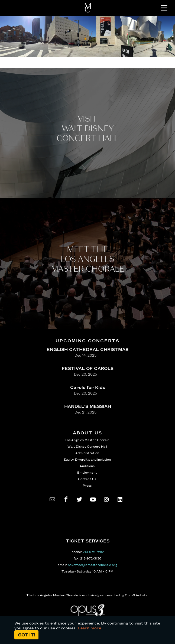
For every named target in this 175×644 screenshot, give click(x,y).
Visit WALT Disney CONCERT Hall (87, 129)
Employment (87, 472)
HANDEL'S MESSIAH (88, 406)
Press (87, 485)
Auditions (87, 466)
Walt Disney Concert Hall (87, 446)
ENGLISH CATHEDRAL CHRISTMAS (87, 349)
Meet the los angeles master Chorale (88, 259)
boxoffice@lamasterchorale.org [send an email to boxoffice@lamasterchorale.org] (93, 565)
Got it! (26, 635)
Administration (87, 453)
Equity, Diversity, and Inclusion (87, 459)
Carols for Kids (88, 387)
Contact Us (87, 479)
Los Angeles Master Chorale (87, 440)
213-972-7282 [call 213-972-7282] (93, 552)
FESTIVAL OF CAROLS (88, 368)
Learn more (89, 628)
